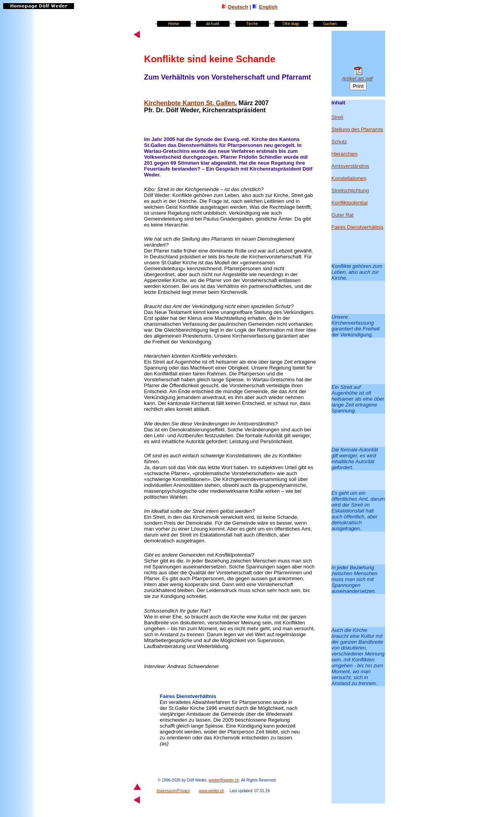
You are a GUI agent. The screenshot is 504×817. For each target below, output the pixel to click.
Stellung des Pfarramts (358, 129)
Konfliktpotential (233, 555)
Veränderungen (211, 424)
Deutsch (238, 7)
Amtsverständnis (350, 166)
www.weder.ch (211, 791)
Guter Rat (343, 215)
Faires (167, 696)
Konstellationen (244, 456)
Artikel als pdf (357, 79)
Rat (204, 611)
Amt (177, 306)
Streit (163, 189)
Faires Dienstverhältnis (358, 227)
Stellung (191, 239)
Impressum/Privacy (173, 791)
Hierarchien (158, 356)
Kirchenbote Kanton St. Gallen (190, 103)
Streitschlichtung (350, 190)
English (268, 7)
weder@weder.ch (224, 780)
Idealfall (160, 511)
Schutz (339, 142)
